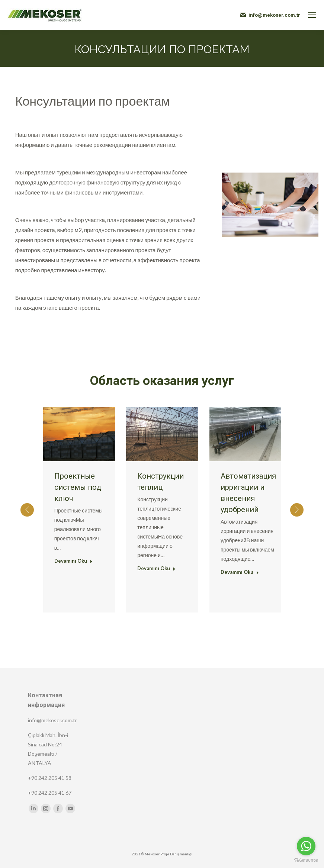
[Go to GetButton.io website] (306, 860)
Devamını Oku (73, 561)
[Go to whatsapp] (306, 846)
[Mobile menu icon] (312, 15)
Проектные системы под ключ (78, 487)
